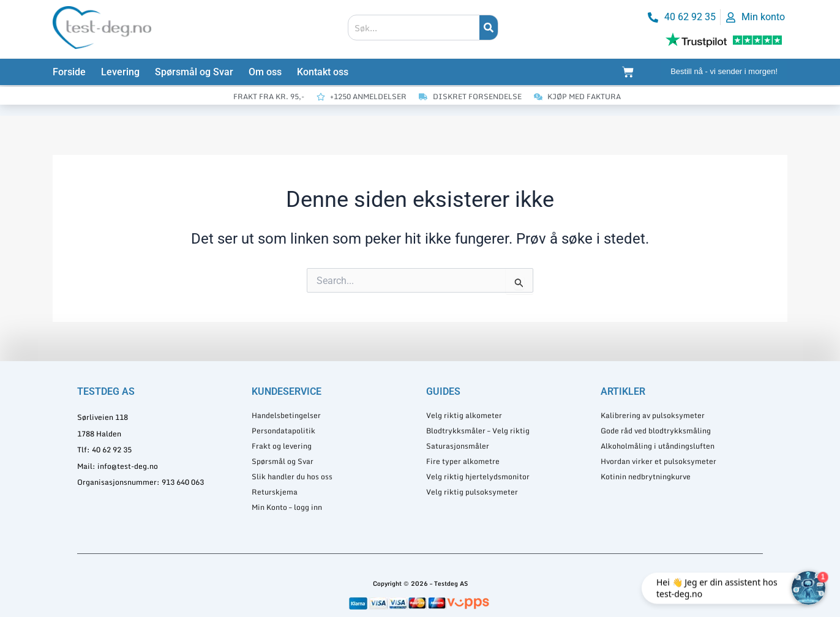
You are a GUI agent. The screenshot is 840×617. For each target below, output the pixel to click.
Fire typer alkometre (463, 461)
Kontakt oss (323, 72)
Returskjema (275, 492)
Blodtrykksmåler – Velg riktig (478, 431)
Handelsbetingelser (286, 415)
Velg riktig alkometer (464, 415)
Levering (120, 72)
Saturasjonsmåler (458, 446)
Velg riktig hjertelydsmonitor (478, 477)
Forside (69, 72)
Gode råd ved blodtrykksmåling (656, 431)
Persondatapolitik (283, 431)
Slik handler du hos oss (292, 477)
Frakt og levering (282, 446)
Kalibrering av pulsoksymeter (653, 415)
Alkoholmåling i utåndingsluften (658, 446)
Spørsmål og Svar (194, 72)
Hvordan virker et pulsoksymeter (658, 461)
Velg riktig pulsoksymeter (472, 492)
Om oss (265, 72)
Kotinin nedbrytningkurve (646, 477)
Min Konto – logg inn (287, 507)
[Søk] (489, 28)
